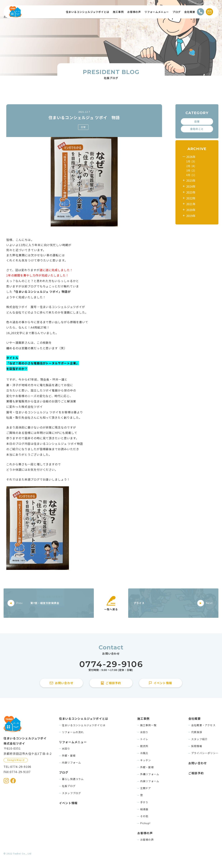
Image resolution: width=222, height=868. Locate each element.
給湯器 (144, 809)
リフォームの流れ (73, 732)
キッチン (146, 760)
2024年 (191, 186)
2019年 (191, 216)
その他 (144, 816)
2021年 (191, 204)
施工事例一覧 (148, 725)
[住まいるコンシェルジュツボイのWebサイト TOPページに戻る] (15, 12)
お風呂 (144, 753)
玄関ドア (146, 788)
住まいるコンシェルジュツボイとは (84, 725)
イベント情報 (68, 803)
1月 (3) (191, 161)
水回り (66, 749)
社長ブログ (69, 786)
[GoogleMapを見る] (16, 760)
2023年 (191, 192)
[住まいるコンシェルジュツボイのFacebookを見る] (13, 781)
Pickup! (145, 823)
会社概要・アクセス (203, 725)
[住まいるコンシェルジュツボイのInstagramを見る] (6, 781)
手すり (144, 802)
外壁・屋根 (69, 755)
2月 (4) (191, 166)
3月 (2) (191, 170)
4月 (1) (191, 175)
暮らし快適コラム (73, 779)
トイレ (144, 739)
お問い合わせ (198, 763)
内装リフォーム (71, 762)
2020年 (191, 210)
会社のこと (197, 129)
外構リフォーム (150, 774)
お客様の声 (147, 840)
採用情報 (197, 746)
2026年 (191, 157)
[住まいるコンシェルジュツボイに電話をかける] (111, 666)
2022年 (191, 198)
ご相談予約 (196, 773)
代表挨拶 (197, 732)
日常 (83, 127)
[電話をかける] (201, 12)
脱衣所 (144, 746)
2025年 (191, 180)
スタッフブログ (71, 793)
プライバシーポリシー (205, 753)
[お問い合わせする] (209, 12)
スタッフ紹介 (199, 739)
